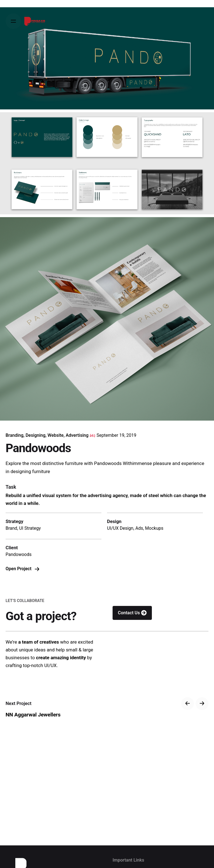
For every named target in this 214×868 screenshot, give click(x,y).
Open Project (23, 569)
